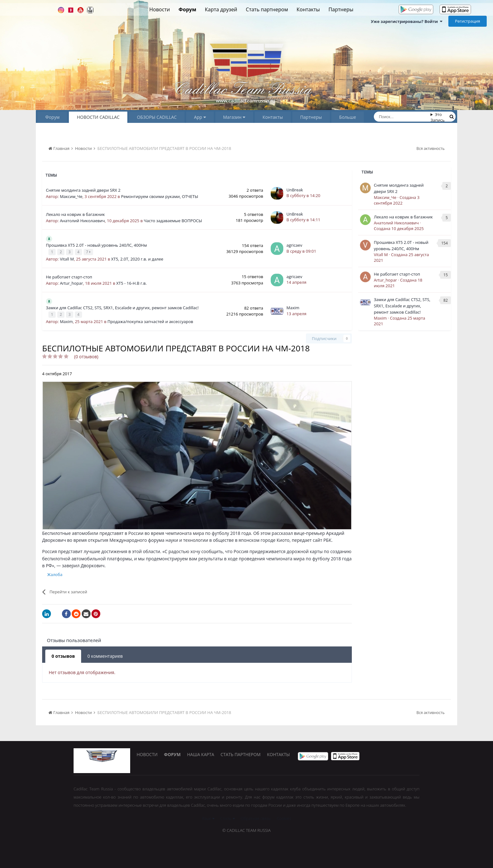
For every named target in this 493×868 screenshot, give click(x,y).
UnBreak (295, 190)
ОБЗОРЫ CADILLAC (157, 117)
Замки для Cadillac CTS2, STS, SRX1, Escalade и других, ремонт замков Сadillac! (122, 307)
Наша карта (207, 754)
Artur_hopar (71, 282)
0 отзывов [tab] (63, 654)
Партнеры (341, 9)
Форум (187, 9)
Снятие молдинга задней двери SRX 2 (83, 190)
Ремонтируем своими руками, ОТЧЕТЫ (160, 196)
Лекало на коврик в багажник (75, 214)
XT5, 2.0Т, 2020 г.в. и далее (137, 258)
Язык (208, 817)
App (200, 117)
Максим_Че (71, 196)
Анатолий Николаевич (82, 221)
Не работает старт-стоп (69, 276)
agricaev (294, 245)
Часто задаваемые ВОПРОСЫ (173, 221)
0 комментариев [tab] (105, 654)
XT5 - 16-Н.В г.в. (132, 282)
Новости (160, 9)
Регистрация (468, 21)
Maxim (66, 320)
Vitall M (67, 258)
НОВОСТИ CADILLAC (98, 117)
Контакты (308, 9)
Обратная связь (256, 817)
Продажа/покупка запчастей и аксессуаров (150, 320)
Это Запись (438, 117)
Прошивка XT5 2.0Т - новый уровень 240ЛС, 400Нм (96, 245)
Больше (348, 117)
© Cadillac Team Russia (246, 829)
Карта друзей (221, 9)
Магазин (234, 117)
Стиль (227, 817)
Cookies (284, 817)
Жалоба (55, 573)
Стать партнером (267, 9)
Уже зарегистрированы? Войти (407, 21)
